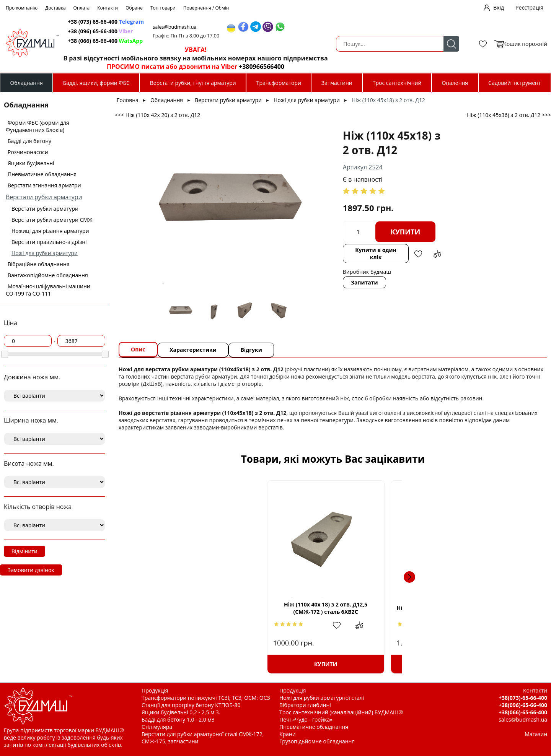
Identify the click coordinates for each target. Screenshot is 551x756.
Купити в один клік (315, 235)
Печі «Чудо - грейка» (306, 719)
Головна (128, 100)
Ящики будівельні (31, 163)
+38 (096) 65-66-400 (225, 31)
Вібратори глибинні (305, 705)
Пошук (169, 44)
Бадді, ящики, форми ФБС (96, 83)
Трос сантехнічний (397, 83)
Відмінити (24, 551)
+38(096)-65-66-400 (523, 705)
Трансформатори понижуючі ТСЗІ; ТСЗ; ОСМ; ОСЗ (206, 698)
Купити (342, 217)
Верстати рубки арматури (44, 197)
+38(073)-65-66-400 (523, 698)
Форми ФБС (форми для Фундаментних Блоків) (37, 126)
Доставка (55, 8)
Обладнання (26, 83)
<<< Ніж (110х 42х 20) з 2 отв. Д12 (157, 115)
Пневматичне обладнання (42, 174)
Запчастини (337, 83)
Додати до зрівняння (378, 236)
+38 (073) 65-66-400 (231, 22)
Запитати (301, 261)
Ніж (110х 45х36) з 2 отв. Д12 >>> (509, 115)
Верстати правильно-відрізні (49, 242)
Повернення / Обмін (206, 8)
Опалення (455, 83)
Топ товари (163, 8)
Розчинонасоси (28, 152)
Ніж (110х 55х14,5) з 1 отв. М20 (484, 608)
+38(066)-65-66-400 (523, 712)
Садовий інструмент (514, 83)
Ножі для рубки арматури (45, 253)
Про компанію (22, 8)
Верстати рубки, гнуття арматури (193, 83)
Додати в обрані (359, 236)
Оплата (82, 8)
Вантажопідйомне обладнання (48, 275)
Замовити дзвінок (31, 570)
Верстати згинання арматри (44, 185)
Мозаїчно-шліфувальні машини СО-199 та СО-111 (48, 290)
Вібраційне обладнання (39, 264)
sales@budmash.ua (302, 27)
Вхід (499, 7)
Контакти (108, 8)
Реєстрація (529, 7)
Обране (134, 8)
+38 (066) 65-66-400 (230, 41)
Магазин (536, 734)
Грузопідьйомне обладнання (317, 741)
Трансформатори (279, 83)
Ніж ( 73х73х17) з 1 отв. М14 (280, 608)
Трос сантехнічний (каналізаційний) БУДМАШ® (341, 712)
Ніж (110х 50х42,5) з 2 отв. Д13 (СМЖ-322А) (383, 608)
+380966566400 (385, 67)
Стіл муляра (157, 727)
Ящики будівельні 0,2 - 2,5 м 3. (181, 712)
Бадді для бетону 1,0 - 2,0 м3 (178, 719)
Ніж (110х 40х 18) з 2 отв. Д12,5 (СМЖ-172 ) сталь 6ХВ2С (182, 608)
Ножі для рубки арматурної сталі (322, 698)
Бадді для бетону (29, 141)
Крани (288, 734)
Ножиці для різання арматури (50, 231)
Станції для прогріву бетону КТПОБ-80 (191, 705)
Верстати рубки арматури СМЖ (52, 220)
